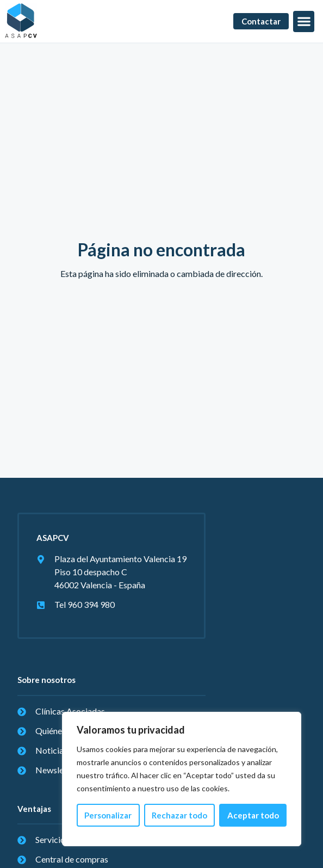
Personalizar (108, 815)
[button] (304, 21)
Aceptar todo (253, 815)
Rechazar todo (179, 815)
